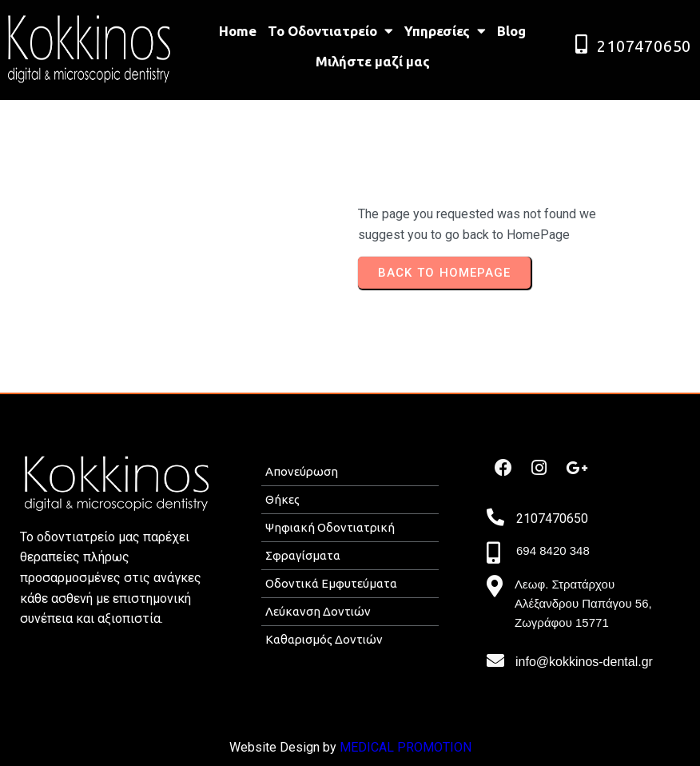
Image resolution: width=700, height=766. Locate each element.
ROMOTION (439, 747)
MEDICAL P (373, 747)
